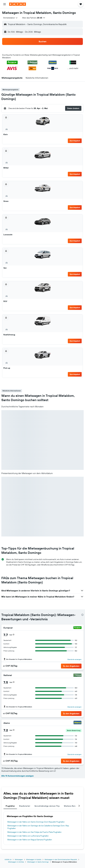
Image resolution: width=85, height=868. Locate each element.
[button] (5, 4)
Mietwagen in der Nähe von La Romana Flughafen (28, 836)
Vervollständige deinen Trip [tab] (47, 806)
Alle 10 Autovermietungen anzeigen (17, 776)
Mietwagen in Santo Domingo (38, 862)
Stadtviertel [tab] (25, 806)
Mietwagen (19, 859)
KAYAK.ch (8, 859)
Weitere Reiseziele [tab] (73, 806)
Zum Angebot (75, 141)
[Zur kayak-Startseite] (18, 4)
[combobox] (11, 18)
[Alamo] (77, 723)
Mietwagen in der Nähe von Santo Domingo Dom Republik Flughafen (36, 822)
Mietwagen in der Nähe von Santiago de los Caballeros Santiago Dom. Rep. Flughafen (38, 827)
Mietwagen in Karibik (34, 859)
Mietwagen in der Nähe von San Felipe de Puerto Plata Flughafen (34, 832)
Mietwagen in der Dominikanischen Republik (61, 859)
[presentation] (82, 615)
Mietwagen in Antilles (16, 862)
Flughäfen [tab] (10, 806)
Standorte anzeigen (74, 659)
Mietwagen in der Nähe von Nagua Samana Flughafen (30, 840)
